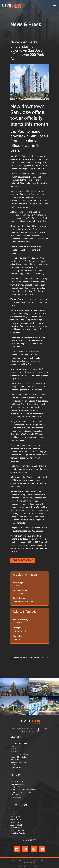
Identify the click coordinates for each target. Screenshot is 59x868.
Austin (24, 732)
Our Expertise (16, 820)
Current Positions (17, 830)
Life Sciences (15, 765)
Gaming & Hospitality (18, 757)
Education (14, 752)
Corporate (18, 623)
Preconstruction (17, 782)
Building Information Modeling (22, 792)
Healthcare (15, 760)
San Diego (43, 729)
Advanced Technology (19, 744)
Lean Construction (18, 784)
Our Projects (15, 817)
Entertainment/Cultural (19, 754)
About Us (14, 812)
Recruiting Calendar (18, 833)
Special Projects (16, 768)
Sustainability (16, 798)
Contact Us (15, 814)
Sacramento (33, 732)
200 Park (18, 639)
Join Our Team (16, 828)
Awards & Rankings (18, 825)
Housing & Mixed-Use (18, 762)
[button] (55, 6)
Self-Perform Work (17, 795)
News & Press (26, 25)
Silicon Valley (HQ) (21, 631)
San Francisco (32, 729)
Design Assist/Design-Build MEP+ (23, 790)
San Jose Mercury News (24, 601)
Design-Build (15, 787)
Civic (12, 746)
